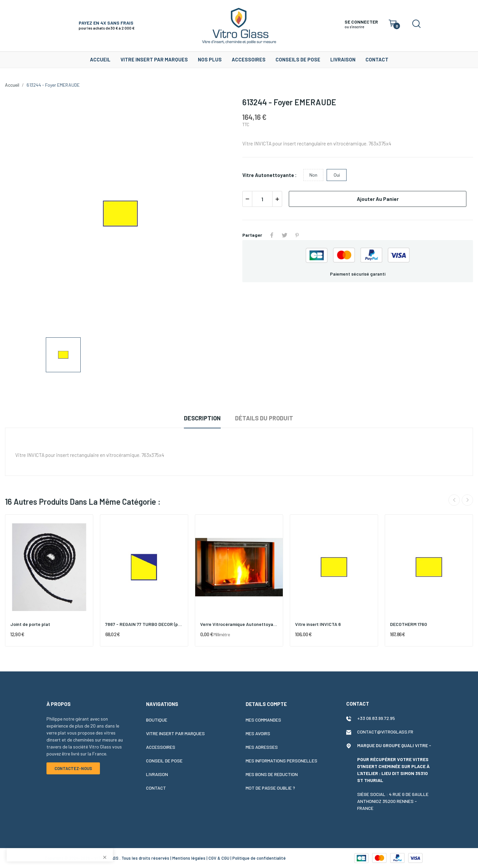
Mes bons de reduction (272, 774)
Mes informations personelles (281, 761)
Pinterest (297, 235)
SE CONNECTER (361, 22)
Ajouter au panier (378, 199)
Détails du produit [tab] (264, 418)
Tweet (284, 235)
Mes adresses (262, 747)
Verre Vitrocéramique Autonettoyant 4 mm (239, 624)
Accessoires (161, 747)
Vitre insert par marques (175, 733)
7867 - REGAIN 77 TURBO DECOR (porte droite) (144, 624)
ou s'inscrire (354, 27)
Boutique (157, 720)
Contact (156, 788)
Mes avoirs (258, 733)
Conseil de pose (164, 761)
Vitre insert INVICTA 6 (318, 624)
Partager (272, 235)
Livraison (157, 774)
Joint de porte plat (30, 624)
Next (467, 500)
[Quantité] (262, 199)
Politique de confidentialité (259, 858)
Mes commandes (263, 720)
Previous (454, 500)
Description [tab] (202, 418)
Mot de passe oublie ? (270, 788)
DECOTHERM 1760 (408, 624)
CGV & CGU (219, 858)
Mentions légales (189, 858)
